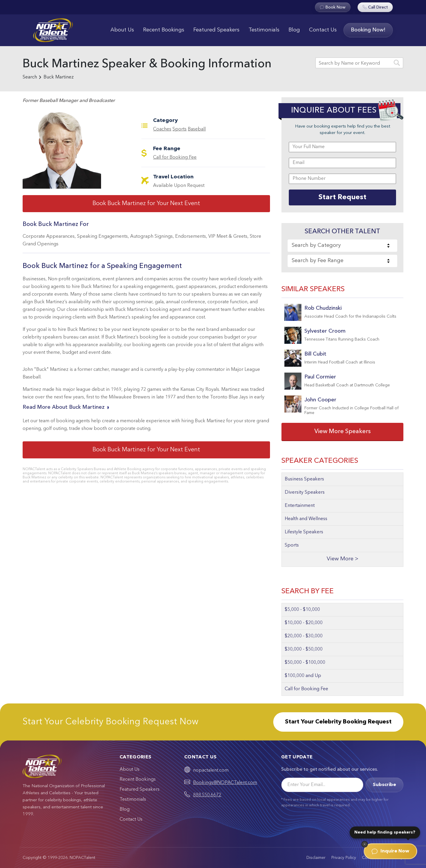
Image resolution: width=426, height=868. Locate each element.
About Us (122, 30)
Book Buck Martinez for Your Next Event (146, 204)
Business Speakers (304, 479)
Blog (294, 30)
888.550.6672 (207, 795)
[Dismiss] (365, 844)
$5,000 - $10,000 (302, 610)
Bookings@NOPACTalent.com (225, 783)
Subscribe (384, 785)
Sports (180, 129)
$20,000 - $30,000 (304, 636)
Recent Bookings (164, 30)
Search (30, 77)
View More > (343, 559)
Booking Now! (368, 30)
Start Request (342, 197)
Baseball (197, 129)
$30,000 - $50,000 (304, 649)
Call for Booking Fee (175, 157)
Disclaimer (316, 858)
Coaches (162, 129)
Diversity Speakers (305, 492)
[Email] (322, 785)
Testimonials (264, 30)
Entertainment (300, 506)
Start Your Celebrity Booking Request (338, 722)
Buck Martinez (59, 77)
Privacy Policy (344, 858)
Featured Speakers (216, 30)
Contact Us (323, 30)
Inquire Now (390, 851)
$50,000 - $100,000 (305, 663)
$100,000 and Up (303, 676)
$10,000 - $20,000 (304, 623)
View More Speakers (343, 432)
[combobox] (342, 246)
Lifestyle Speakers (304, 532)
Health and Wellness (306, 519)
